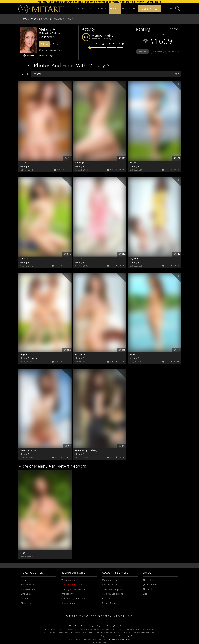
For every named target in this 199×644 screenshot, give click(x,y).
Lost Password (110, 585)
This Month (157, 52)
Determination (29, 450)
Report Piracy (109, 603)
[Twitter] (148, 580)
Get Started (150, 9)
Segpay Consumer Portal (119, 639)
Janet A (34, 358)
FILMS (92, 9)
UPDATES (81, 9)
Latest (25, 74)
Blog (145, 594)
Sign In (169, 9)
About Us (26, 603)
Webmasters (68, 580)
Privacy (106, 599)
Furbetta (80, 354)
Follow (44, 44)
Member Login (110, 580)
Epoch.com (132, 636)
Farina (24, 162)
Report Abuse (69, 603)
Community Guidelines (74, 599)
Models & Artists (41, 19)
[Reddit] (148, 589)
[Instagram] (150, 585)
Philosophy (68, 594)
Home (24, 19)
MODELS (115, 9)
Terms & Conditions (113, 594)
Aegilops (80, 162)
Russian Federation (52, 33)
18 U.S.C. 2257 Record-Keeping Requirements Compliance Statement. (100, 626)
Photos (37, 74)
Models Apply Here (72, 585)
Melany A (25, 166)
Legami (24, 354)
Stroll (133, 354)
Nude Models (28, 589)
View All (175, 29)
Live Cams (26, 594)
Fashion (80, 258)
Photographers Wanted (74, 589)
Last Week (143, 52)
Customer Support (112, 589)
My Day (134, 258)
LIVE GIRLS (129, 9)
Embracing (136, 162)
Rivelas (24, 258)
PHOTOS (103, 9)
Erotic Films (27, 580)
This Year (172, 52)
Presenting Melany (86, 450)
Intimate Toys (28, 599)
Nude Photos (28, 585)
